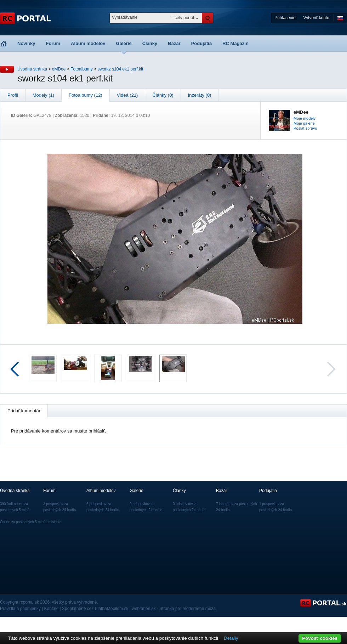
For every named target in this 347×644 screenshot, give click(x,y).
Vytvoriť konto (316, 18)
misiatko (55, 522)
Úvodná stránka (32, 69)
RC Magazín (235, 43)
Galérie (124, 43)
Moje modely (305, 118)
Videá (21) (127, 95)
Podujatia (202, 43)
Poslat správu (305, 128)
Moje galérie (304, 123)
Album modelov (88, 43)
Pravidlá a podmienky (20, 609)
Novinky (26, 43)
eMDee (59, 69)
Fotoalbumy (82, 69)
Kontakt (52, 609)
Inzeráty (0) (200, 95)
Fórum (53, 43)
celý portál (184, 18)
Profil (13, 95)
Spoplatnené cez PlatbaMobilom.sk (95, 609)
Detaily (231, 638)
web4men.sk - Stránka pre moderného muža (174, 609)
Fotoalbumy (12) (86, 95)
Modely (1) (43, 95)
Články (150, 43)
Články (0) (163, 95)
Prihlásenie (285, 18)
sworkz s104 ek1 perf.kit (121, 69)
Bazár (174, 43)
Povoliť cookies (320, 638)
